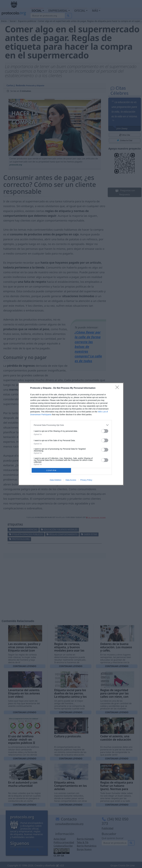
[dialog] (71, 434)
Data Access (71, 480)
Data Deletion (56, 480)
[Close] (118, 388)
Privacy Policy (86, 480)
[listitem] (71, 425)
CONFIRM (51, 470)
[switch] (105, 431)
